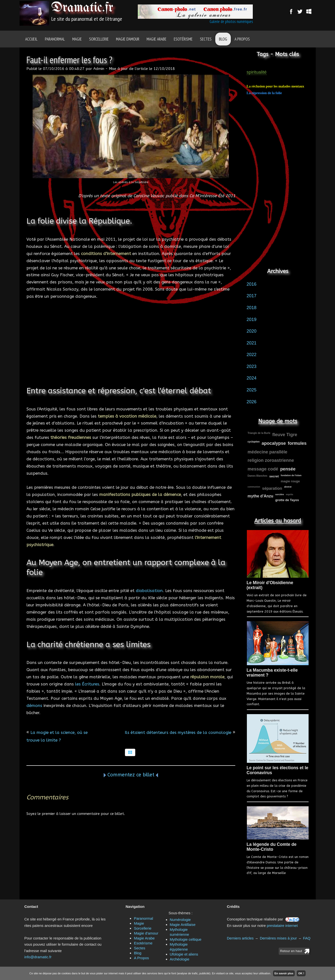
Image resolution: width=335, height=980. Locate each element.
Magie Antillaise (183, 925)
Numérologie (180, 920)
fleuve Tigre (285, 435)
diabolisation (149, 591)
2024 (252, 378)
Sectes (206, 39)
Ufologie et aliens (184, 954)
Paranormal (55, 39)
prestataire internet (282, 926)
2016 (252, 284)
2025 (252, 390)
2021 (252, 343)
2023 (252, 366)
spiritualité (257, 72)
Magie (77, 39)
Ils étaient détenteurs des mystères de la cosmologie (178, 732)
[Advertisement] (131, 349)
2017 (252, 296)
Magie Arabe (157, 39)
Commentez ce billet (131, 775)
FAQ (307, 938)
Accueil (31, 39)
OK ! (301, 973)
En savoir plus (284, 973)
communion (254, 487)
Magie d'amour (128, 39)
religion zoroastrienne (271, 460)
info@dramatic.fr (38, 957)
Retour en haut (291, 951)
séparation (272, 488)
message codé (263, 469)
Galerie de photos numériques (231, 21)
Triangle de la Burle (259, 433)
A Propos (242, 39)
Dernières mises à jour (278, 938)
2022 (252, 355)
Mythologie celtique (186, 939)
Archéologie (180, 959)
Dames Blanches (257, 476)
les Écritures (87, 684)
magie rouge (290, 481)
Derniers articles (240, 938)
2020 (252, 331)
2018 (252, 308)
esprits (290, 494)
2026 (252, 402)
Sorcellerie (99, 39)
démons (34, 705)
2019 (252, 320)
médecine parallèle (267, 452)
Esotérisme (183, 39)
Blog (223, 39)
